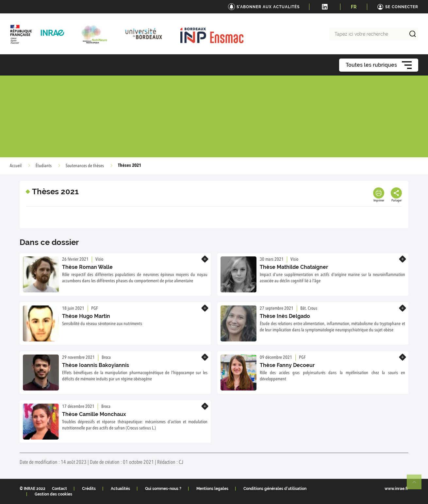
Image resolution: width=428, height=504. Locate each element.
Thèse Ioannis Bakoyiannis (96, 365)
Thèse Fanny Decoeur (287, 365)
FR (354, 7)
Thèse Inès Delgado (285, 316)
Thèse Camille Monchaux (94, 414)
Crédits (89, 489)
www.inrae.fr (396, 489)
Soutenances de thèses (85, 166)
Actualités (120, 489)
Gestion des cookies (53, 494)
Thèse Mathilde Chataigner (294, 267)
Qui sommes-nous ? (163, 489)
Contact (59, 489)
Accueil (16, 166)
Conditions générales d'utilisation (275, 489)
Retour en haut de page (417, 485)
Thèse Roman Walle (87, 267)
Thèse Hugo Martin (86, 316)
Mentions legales (212, 489)
